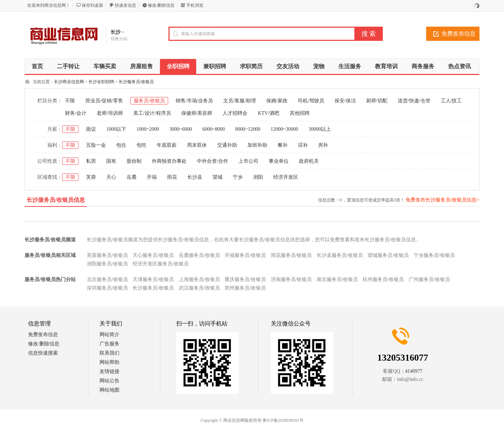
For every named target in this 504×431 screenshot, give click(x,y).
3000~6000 (181, 129)
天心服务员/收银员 (153, 255)
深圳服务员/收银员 (107, 288)
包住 (121, 145)
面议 (91, 129)
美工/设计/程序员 (152, 113)
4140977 (414, 371)
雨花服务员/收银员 (291, 255)
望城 (218, 177)
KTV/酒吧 (269, 113)
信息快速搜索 (43, 353)
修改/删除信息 (161, 5)
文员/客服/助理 (240, 101)
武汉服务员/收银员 (199, 288)
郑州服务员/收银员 (245, 288)
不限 (70, 101)
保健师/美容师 (197, 113)
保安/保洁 (345, 101)
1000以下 (116, 129)
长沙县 (195, 177)
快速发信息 (125, 5)
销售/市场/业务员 (194, 101)
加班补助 (257, 145)
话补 (303, 145)
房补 (323, 145)
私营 (91, 161)
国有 (111, 161)
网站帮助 (109, 362)
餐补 (283, 145)
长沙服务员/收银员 (136, 82)
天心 (111, 177)
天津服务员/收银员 (153, 279)
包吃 (141, 145)
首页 (37, 66)
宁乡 (238, 177)
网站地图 (109, 390)
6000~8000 (214, 129)
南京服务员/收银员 (337, 279)
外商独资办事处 (169, 161)
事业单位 (279, 161)
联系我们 (109, 353)
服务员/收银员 (149, 101)
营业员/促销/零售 (104, 101)
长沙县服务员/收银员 (340, 255)
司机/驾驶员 (311, 101)
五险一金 (96, 145)
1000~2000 (148, 129)
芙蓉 (91, 177)
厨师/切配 (377, 101)
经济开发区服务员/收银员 (161, 264)
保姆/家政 (277, 101)
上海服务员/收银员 (199, 279)
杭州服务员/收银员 (383, 279)
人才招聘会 (235, 113)
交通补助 (227, 145)
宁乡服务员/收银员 (434, 255)
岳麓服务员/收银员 (199, 255)
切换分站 (119, 39)
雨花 (172, 177)
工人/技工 (451, 101)
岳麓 (132, 177)
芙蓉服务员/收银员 (107, 255)
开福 (152, 177)
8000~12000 (248, 129)
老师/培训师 (110, 113)
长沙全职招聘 (101, 82)
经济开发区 (286, 177)
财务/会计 (76, 113)
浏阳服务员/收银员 (107, 264)
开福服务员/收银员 (245, 255)
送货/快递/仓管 (414, 101)
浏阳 (258, 177)
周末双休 (197, 145)
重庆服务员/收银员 (245, 279)
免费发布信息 (459, 34)
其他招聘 (300, 113)
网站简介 (109, 335)
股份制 (134, 161)
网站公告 (109, 381)
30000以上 (320, 129)
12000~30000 (284, 129)
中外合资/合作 (213, 161)
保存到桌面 (92, 5)
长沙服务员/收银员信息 (56, 200)
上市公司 (248, 161)
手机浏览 (195, 5)
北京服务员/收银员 (107, 279)
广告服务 (109, 344)
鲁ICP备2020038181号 (283, 420)
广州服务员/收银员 (429, 279)
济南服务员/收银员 (291, 279)
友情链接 (109, 371)
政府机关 (309, 161)
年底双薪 (167, 145)
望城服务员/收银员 (388, 255)
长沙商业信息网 (69, 82)
